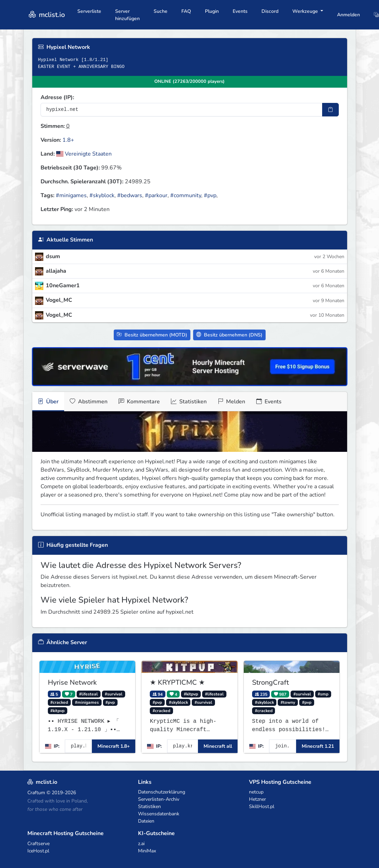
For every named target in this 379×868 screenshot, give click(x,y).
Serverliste (89, 11)
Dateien (146, 821)
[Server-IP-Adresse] (182, 110)
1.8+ (68, 140)
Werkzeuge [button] (306, 11)
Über (48, 402)
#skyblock (102, 195)
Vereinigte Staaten (84, 154)
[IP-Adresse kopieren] (330, 110)
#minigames (71, 195)
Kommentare (139, 402)
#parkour (156, 195)
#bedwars (130, 195)
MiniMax (147, 851)
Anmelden (348, 15)
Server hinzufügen (127, 15)
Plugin (212, 11)
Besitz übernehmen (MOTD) (152, 335)
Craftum (36, 793)
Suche (161, 11)
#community (186, 195)
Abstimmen (89, 402)
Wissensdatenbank (159, 814)
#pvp (210, 195)
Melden (231, 402)
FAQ (186, 11)
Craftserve (38, 844)
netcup (256, 792)
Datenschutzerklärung (162, 792)
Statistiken (189, 402)
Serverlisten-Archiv (159, 799)
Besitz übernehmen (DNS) (229, 335)
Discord (270, 11)
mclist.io (46, 15)
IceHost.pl (38, 851)
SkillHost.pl (262, 806)
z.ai (141, 844)
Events (240, 11)
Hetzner (257, 799)
